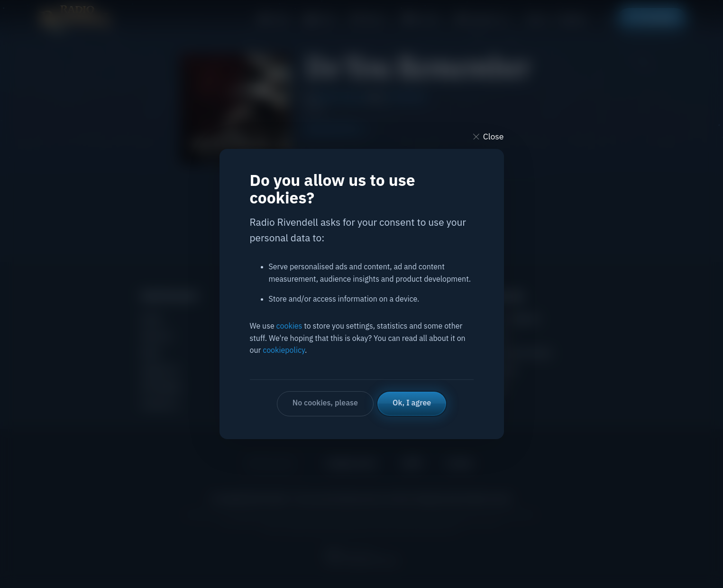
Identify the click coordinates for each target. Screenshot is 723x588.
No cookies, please (325, 403)
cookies (289, 326)
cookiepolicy (284, 350)
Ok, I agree (412, 403)
